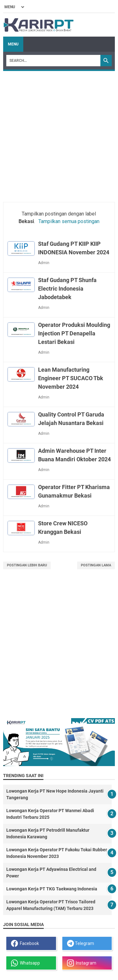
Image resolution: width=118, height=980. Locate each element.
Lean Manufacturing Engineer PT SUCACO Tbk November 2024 (71, 378)
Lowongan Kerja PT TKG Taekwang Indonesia (52, 889)
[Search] (53, 61)
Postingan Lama (96, 565)
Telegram (81, 943)
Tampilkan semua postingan (69, 221)
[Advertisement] (59, 133)
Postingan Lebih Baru (27, 565)
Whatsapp (25, 963)
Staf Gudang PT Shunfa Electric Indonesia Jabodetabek (67, 289)
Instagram (82, 963)
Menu (13, 44)
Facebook (25, 943)
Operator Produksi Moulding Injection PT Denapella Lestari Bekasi (74, 333)
